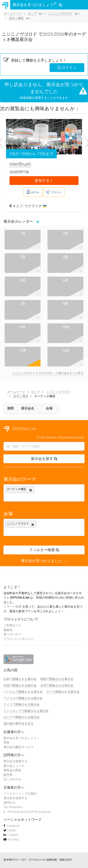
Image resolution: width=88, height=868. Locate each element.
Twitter (11, 830)
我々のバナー (13, 634)
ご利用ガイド (13, 625)
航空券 (8, 775)
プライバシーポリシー (19, 639)
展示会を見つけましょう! (31, 5)
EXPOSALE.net (20, 429)
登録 (6, 742)
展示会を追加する (16, 798)
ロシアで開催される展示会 (22, 717)
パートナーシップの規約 (20, 794)
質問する (9, 803)
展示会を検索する (16, 761)
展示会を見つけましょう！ (22, 738)
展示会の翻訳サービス (19, 747)
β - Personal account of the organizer (27, 812)
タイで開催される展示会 (63, 692)
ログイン (67, 67)
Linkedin (13, 835)
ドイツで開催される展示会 (22, 704)
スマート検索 (13, 607)
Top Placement (13, 807)
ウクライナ (36, 206)
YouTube (13, 839)
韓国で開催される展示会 (57, 679)
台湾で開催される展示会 (57, 685)
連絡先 (8, 630)
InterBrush (20, 164)
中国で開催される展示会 (20, 685)
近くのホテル (13, 779)
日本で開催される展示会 (20, 679)
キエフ (18, 206)
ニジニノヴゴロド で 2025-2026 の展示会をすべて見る (48, 373)
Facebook (13, 826)
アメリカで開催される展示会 (23, 698)
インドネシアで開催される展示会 (26, 711)
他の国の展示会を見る (19, 723)
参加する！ (44, 180)
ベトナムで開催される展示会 (23, 692)
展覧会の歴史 (13, 770)
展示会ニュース (14, 766)
